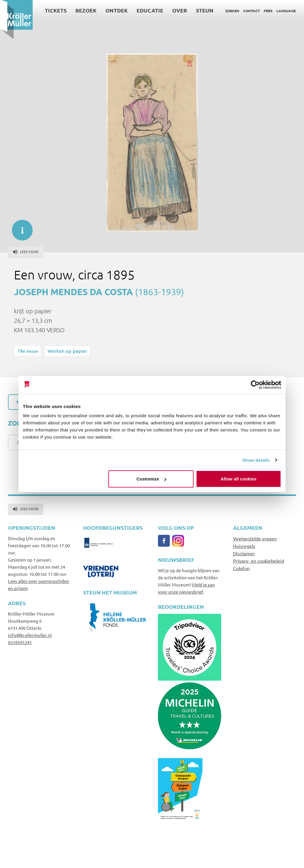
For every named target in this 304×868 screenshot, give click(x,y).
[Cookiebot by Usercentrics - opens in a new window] (255, 385)
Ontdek (117, 10)
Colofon (241, 568)
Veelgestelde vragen (255, 538)
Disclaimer (244, 553)
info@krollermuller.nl (30, 635)
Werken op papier (67, 351)
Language (286, 11)
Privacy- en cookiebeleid (259, 561)
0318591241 (20, 642)
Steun (205, 10)
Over (180, 10)
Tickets (56, 10)
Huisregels (244, 546)
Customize (151, 479)
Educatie (150, 10)
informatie (19, 227)
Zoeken (232, 11)
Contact (251, 11)
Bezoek (86, 10)
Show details (256, 460)
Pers (268, 11)
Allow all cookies (239, 479)
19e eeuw (28, 351)
